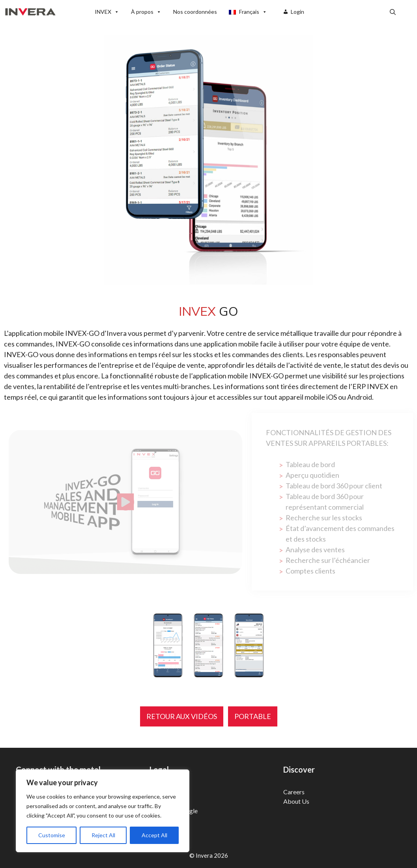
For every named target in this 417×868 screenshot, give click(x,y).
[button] (393, 12)
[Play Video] (125, 502)
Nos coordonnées (195, 12)
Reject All (103, 835)
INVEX (107, 12)
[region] (103, 811)
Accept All (154, 835)
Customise (52, 835)
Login (297, 12)
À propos (146, 12)
